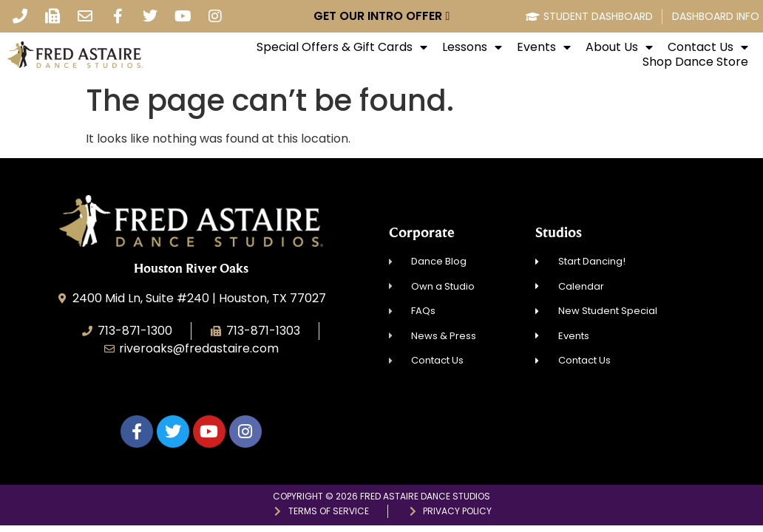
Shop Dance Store (695, 62)
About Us (619, 47)
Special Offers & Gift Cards (342, 47)
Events (544, 47)
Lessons (472, 47)
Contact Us (708, 47)
